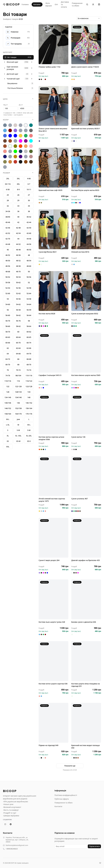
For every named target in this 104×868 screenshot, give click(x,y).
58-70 (8, 332)
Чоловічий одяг (13, 79)
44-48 (8, 244)
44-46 (29, 239)
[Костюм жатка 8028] (53, 291)
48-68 (8, 272)
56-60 (8, 315)
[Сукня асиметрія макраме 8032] (86, 291)
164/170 (18, 414)
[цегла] (10, 162)
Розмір (18, 173)
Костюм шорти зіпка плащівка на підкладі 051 (86, 685)
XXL (8, 447)
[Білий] (26, 125)
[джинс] (5, 136)
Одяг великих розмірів (12, 68)
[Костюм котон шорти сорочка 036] (53, 661)
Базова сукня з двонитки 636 (84, 622)
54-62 (18, 304)
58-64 (29, 326)
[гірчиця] (26, 130)
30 (29, 200)
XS (8, 441)
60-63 (8, 337)
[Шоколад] (31, 162)
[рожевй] (10, 151)
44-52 (18, 244)
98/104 (18, 375)
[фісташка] (26, 157)
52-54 (8, 288)
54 (8, 299)
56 (8, 310)
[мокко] (5, 146)
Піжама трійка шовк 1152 (49, 67)
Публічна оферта (62, 799)
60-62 (29, 332)
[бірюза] (31, 125)
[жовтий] (21, 136)
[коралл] (31, 136)
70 (8, 370)
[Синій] (21, 151)
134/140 (18, 397)
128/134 (18, 392)
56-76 (18, 321)
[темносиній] (5, 157)
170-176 (29, 414)
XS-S (29, 441)
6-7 (29, 184)
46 (8, 250)
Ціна (18, 99)
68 (18, 365)
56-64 (29, 315)
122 (8, 386)
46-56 (18, 255)
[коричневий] (5, 141)
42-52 (8, 233)
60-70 (18, 343)
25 (8, 195)
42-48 (18, 228)
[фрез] (31, 157)
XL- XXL (18, 436)
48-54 (29, 261)
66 (18, 359)
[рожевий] (5, 151)
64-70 (29, 354)
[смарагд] (31, 151)
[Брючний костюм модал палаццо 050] (86, 723)
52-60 (8, 293)
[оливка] (15, 146)
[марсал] (26, 141)
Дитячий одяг (13, 74)
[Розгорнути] (5, 62)
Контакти (58, 806)
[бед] (10, 125)
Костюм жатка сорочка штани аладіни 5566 (51, 438)
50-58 (8, 282)
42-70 (8, 239)
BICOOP (11, 4)
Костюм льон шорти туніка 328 (52, 622)
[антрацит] (5, 125)
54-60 (8, 304)
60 (18, 332)
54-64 (29, 304)
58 (29, 321)
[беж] (15, 125)
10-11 (29, 189)
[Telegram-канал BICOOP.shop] (11, 824)
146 (18, 403)
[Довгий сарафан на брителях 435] (86, 538)
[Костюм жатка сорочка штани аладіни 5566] (53, 414)
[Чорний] (21, 162)
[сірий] (26, 151)
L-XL (8, 425)
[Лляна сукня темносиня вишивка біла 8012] (53, 106)
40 (18, 217)
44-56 (29, 244)
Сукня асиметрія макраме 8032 (85, 314)
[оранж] (21, 146)
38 (29, 211)
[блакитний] (5, 130)
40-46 (8, 222)
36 (18, 211)
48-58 (18, 266)
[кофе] (10, 141)
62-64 (18, 348)
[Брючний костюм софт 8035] (53, 168)
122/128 (29, 386)
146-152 (29, 403)
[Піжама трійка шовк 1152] (53, 44)
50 (29, 272)
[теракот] (10, 157)
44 (18, 239)
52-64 (29, 293)
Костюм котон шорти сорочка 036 (53, 684)
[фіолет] (21, 157)
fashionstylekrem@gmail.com (17, 845)
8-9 (18, 189)
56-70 (8, 321)
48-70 (18, 272)
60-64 (18, 337)
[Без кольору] (21, 125)
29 (18, 200)
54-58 (29, 299)
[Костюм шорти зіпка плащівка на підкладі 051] (86, 661)
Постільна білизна (15, 88)
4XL (18, 184)
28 (8, 200)
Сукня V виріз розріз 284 (49, 560)
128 (8, 392)
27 (29, 195)
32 (8, 206)
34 (29, 206)
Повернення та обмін (77, 4)
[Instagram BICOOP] (5, 824)
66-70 (8, 365)
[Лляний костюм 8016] (86, 229)
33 (18, 206)
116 (18, 381)
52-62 (18, 293)
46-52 (8, 255)
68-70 (29, 365)
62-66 (29, 348)
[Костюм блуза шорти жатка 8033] (86, 168)
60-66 (8, 343)
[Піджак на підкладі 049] (53, 723)
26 (18, 195)
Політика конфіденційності (66, 795)
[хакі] (5, 162)
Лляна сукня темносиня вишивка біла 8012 (53, 130)
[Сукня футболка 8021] (53, 229)
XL (8, 436)
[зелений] (26, 136)
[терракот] (15, 157)
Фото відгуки (49, 4)
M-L (29, 425)
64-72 (8, 359)
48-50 (8, 261)
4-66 (29, 179)
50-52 (8, 277)
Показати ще (70, 766)
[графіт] (31, 130)
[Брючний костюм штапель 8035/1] (86, 106)
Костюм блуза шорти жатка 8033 (85, 190)
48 (29, 255)
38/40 (8, 217)
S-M (29, 430)
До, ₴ (21, 105)
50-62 (18, 282)
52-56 (18, 288)
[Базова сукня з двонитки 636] (86, 599)
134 (29, 392)
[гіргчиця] (21, 130)
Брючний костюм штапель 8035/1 (86, 129)
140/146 (8, 403)
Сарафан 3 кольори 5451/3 (50, 375)
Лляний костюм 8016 (80, 252)
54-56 (18, 299)
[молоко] (10, 146)
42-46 (8, 228)
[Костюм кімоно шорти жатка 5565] (86, 353)
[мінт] (31, 141)
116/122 (29, 381)
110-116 (29, 375)
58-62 (18, 326)
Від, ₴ (5, 105)
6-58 (8, 189)
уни (18, 419)
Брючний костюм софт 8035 (50, 190)
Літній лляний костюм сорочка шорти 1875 (52, 500)
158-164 (29, 408)
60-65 (29, 337)
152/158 (18, 408)
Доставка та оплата (65, 4)
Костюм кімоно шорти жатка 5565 (86, 375)
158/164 (8, 414)
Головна (25, 4)
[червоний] (15, 162)
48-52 (18, 261)
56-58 (18, 310)
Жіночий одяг (12, 62)
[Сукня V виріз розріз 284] (53, 538)
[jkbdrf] (5, 167)
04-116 (8, 184)
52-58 (29, 288)
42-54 (18, 233)
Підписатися (94, 846)
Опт (56, 4)
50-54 (18, 277)
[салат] (15, 151)
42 (18, 222)
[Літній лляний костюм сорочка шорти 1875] (53, 476)
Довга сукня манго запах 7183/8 (85, 67)
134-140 (8, 397)
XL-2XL (29, 436)
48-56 (8, 266)
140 (29, 397)
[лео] (15, 141)
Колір (18, 120)
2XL (8, 179)
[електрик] (15, 136)
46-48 (18, 250)
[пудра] (31, 146)
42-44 (29, 222)
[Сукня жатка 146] (86, 414)
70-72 (18, 370)
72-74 (29, 370)
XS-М (18, 441)
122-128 (18, 386)
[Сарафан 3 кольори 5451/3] (53, 353)
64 (8, 354)
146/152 (8, 408)
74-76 (8, 375)
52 (29, 282)
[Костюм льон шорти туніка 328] (53, 599)
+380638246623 (12, 849)
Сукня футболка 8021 (48, 252)
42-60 (29, 233)
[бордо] (10, 130)
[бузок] (15, 130)
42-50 (29, 228)
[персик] (26, 146)
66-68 (29, 359)
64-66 (18, 354)
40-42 (29, 217)
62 (8, 348)
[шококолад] (26, 162)
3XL (18, 179)
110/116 (8, 381)
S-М (18, 430)
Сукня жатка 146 (78, 437)
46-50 (29, 250)
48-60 (29, 266)
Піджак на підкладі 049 (48, 745)
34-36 (8, 211)
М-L (8, 419)
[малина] (21, 141)
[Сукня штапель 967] (86, 476)
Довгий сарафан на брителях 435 (86, 560)
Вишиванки (12, 83)
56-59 (29, 310)
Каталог (37, 4)
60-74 (29, 343)
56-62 (18, 315)
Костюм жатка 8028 (47, 314)
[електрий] (10, 136)
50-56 (29, 277)
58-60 (8, 326)
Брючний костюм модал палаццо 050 (86, 747)
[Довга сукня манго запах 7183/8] (86, 44)
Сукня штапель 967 (80, 499)
